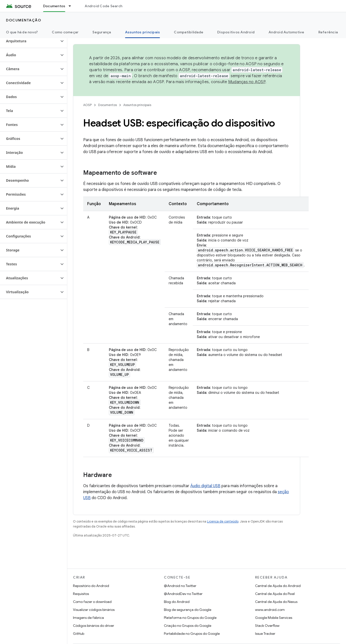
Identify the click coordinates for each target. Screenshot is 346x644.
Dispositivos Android (236, 32)
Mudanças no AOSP (247, 82)
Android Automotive (286, 32)
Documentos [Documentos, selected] (54, 6)
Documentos (107, 105)
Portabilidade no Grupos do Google (192, 634)
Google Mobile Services (274, 618)
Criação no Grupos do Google (188, 626)
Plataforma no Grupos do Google (190, 618)
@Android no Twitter (180, 586)
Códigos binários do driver (94, 626)
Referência (328, 32)
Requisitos (81, 594)
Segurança (102, 32)
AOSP (87, 105)
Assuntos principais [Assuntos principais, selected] (143, 32)
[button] (30, 41)
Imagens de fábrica (88, 618)
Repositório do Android (91, 586)
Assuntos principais (137, 105)
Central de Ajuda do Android (278, 586)
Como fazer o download (92, 602)
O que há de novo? (22, 32)
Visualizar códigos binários (94, 610)
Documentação (24, 20)
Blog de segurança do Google (188, 610)
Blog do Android (177, 602)
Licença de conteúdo (223, 521)
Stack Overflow (267, 626)
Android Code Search (104, 6)
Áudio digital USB (205, 486)
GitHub (79, 634)
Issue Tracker (265, 634)
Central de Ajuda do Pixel (275, 594)
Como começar (65, 32)
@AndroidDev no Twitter (183, 594)
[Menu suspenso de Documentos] (72, 6)
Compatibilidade (189, 32)
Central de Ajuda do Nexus (276, 602)
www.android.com (270, 610)
